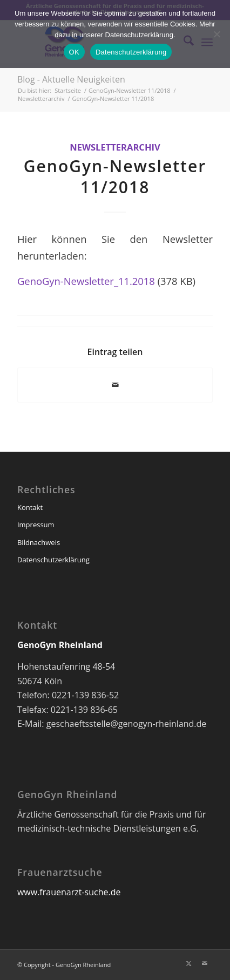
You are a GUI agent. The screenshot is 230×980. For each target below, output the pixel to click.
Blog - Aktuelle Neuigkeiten (71, 79)
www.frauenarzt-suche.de (69, 892)
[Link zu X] (188, 963)
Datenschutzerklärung (53, 560)
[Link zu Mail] (205, 963)
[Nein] (217, 34)
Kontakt (30, 507)
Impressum (36, 525)
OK (74, 52)
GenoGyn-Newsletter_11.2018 (86, 281)
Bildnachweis (39, 542)
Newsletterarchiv (115, 147)
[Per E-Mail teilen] (115, 385)
